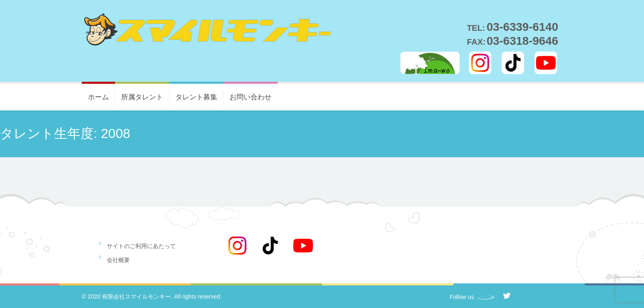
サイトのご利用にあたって (141, 246)
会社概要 (118, 260)
